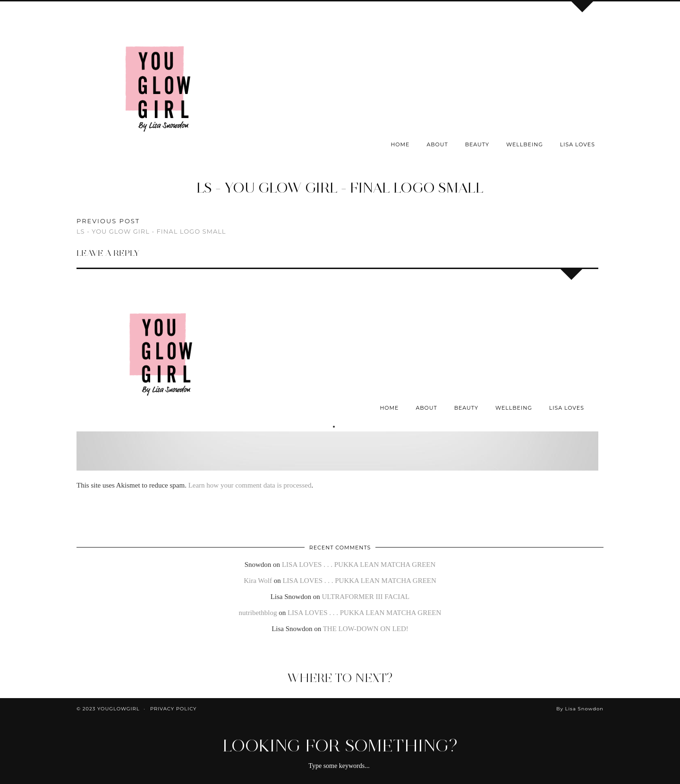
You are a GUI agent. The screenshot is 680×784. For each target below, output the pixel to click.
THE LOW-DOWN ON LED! (366, 629)
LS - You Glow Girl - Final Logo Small (340, 188)
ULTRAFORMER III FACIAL (365, 597)
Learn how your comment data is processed (250, 485)
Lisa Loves (578, 144)
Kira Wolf (258, 581)
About (437, 144)
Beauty (477, 144)
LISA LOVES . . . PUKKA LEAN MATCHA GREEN (359, 565)
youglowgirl (119, 709)
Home (400, 144)
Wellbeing (525, 144)
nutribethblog (258, 613)
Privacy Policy (174, 709)
